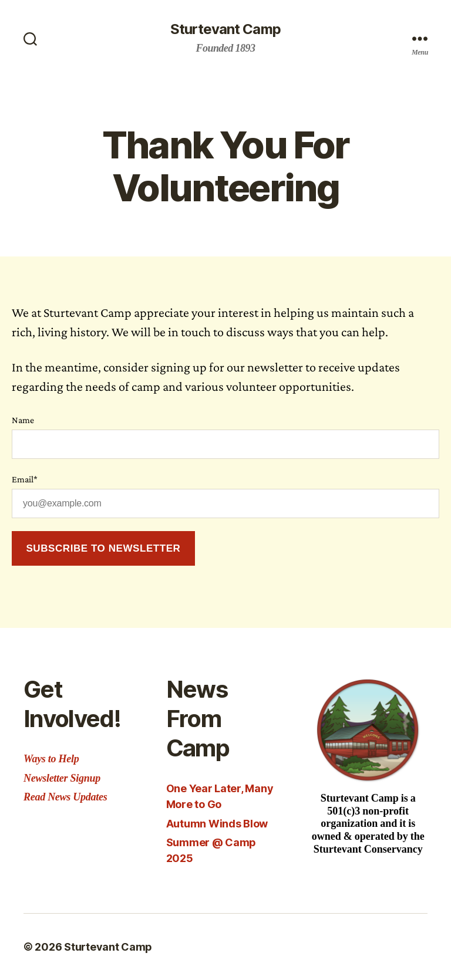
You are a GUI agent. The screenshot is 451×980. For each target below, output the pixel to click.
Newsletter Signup (62, 778)
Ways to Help (51, 759)
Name (23, 420)
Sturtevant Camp (225, 29)
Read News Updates (65, 797)
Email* (25, 479)
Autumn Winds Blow (217, 824)
